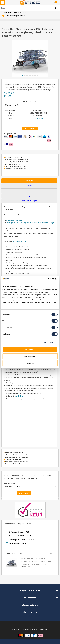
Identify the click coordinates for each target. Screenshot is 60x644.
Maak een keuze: (30, 102)
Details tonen (48, 343)
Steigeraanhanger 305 (14, 220)
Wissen (52, 553)
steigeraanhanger (20, 242)
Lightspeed (45, 629)
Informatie (29, 181)
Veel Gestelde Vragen (30, 201)
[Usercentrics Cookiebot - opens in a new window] (48, 279)
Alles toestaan (30, 349)
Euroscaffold (38, 118)
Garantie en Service (29, 191)
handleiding (19, 396)
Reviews (29, 186)
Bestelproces (29, 196)
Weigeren (30, 363)
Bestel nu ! (30, 129)
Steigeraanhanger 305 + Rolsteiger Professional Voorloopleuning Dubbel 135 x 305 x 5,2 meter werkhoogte (36, 562)
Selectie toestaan (30, 356)
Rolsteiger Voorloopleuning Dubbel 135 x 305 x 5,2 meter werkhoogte (30, 223)
